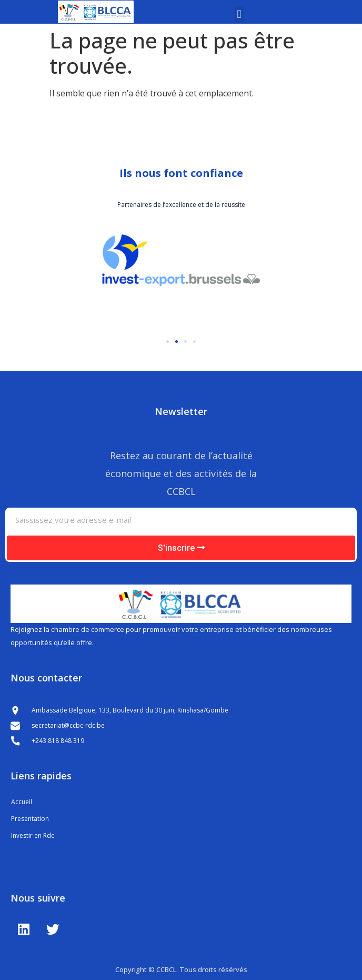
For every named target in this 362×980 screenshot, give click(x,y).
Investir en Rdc (33, 835)
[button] (239, 14)
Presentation (30, 819)
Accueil (22, 802)
